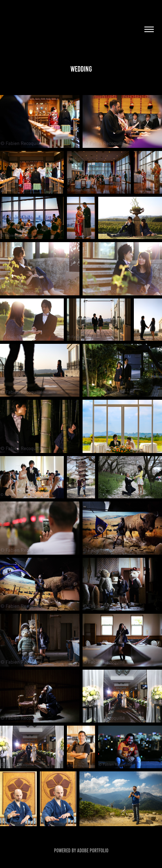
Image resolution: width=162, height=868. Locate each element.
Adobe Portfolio (93, 851)
